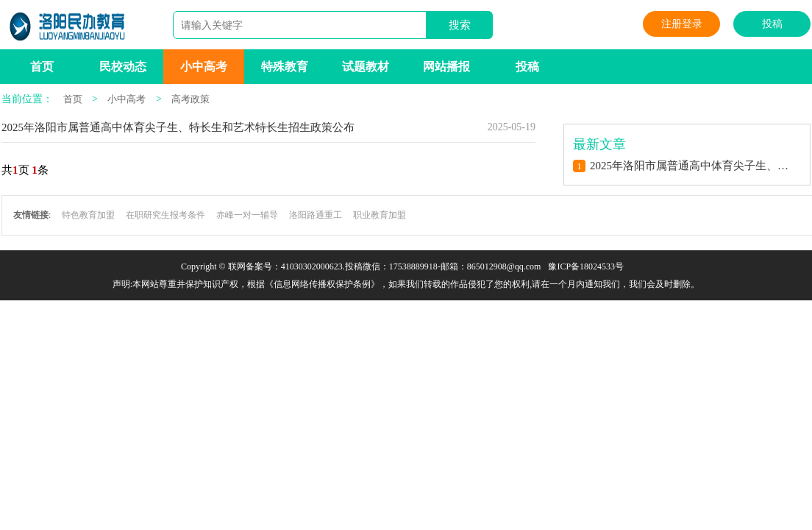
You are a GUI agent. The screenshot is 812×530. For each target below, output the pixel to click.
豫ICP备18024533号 (586, 266)
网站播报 (446, 67)
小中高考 (204, 67)
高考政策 (190, 99)
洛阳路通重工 (316, 215)
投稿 (772, 24)
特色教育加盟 (88, 215)
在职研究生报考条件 (165, 215)
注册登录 (682, 24)
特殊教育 (285, 67)
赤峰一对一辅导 (247, 215)
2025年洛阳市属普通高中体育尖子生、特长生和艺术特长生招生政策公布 (178, 127)
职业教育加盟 (380, 215)
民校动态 (123, 67)
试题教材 (366, 67)
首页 (42, 67)
